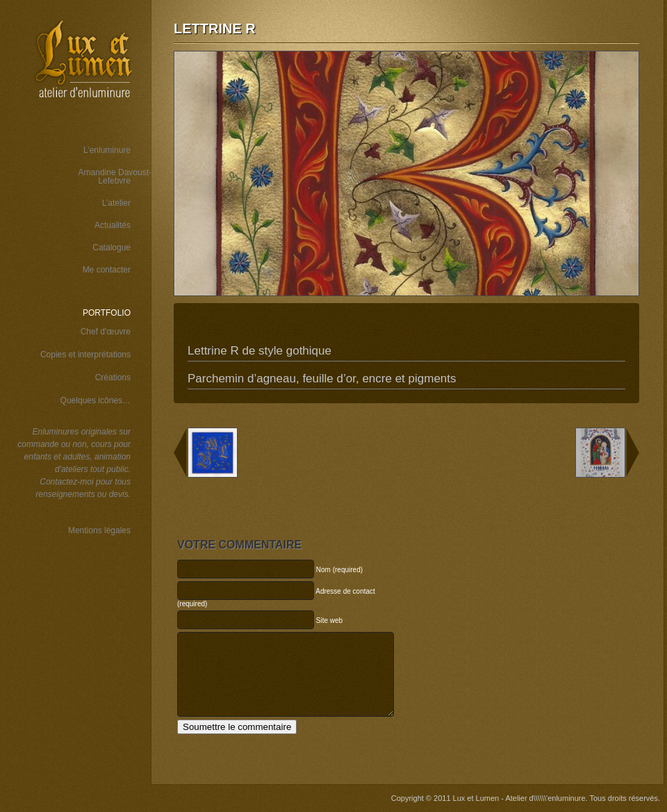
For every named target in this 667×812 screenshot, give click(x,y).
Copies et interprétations (85, 355)
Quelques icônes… (96, 400)
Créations (113, 377)
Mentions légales (99, 530)
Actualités (113, 225)
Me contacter (107, 270)
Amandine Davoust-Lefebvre (115, 177)
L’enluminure (107, 150)
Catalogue (112, 247)
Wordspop (100, 618)
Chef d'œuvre (106, 332)
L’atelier (116, 203)
